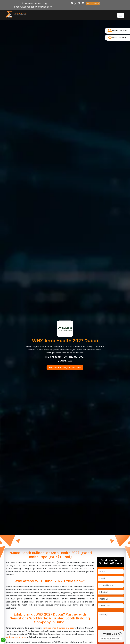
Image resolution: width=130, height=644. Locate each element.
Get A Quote (93, 3)
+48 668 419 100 (33, 4)
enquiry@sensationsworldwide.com (33, 7)
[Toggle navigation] (121, 15)
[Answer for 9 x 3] (111, 639)
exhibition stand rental (16, 637)
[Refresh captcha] (120, 634)
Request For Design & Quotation (65, 368)
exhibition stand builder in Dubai (58, 628)
